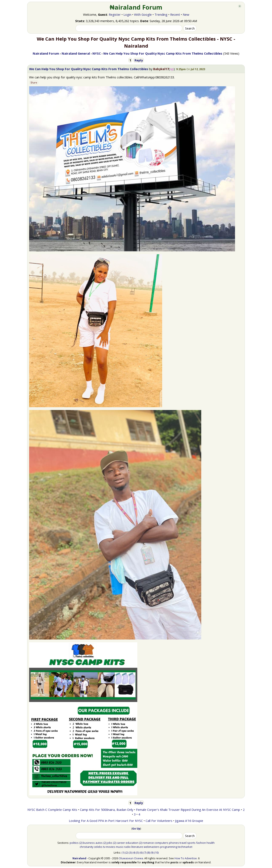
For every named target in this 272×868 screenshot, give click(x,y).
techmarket (185, 847)
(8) (148, 852)
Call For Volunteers (159, 821)
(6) (141, 852)
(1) (123, 852)
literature (137, 847)
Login (127, 14)
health (211, 843)
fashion (201, 843)
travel (183, 843)
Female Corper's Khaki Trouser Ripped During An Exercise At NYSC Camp (188, 810)
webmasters (152, 847)
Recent (175, 14)
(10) (156, 852)
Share (34, 83)
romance (148, 843)
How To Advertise (186, 858)
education (132, 843)
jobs (110, 843)
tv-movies (109, 847)
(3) (130, 852)
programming (169, 847)
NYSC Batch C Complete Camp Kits (52, 810)
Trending (161, 14)
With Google (143, 14)
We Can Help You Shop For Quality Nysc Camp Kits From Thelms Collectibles (89, 69)
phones (174, 843)
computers (161, 843)
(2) (81, 843)
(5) (137, 852)
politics (74, 843)
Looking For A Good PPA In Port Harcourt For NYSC (106, 821)
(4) (134, 852)
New (186, 14)
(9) (152, 852)
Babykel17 (161, 69)
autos (99, 843)
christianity (86, 847)
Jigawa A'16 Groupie (189, 821)
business (89, 843)
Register (115, 14)
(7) (145, 852)
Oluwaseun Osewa (131, 858)
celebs (98, 847)
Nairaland (79, 858)
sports (191, 843)
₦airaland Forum (136, 7)
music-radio (123, 847)
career (121, 843)
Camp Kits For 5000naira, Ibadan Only (107, 810)
